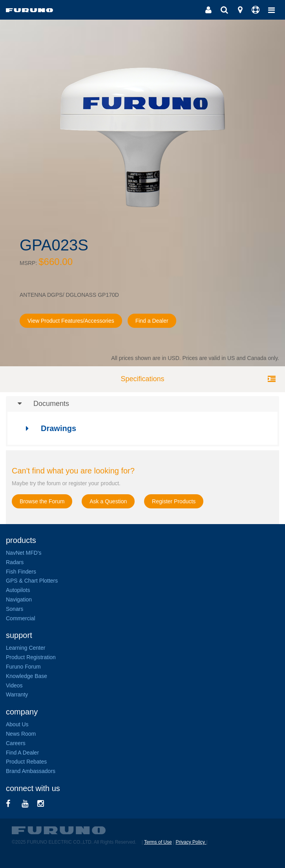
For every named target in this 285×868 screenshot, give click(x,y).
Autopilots (18, 590)
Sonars (15, 609)
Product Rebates (26, 762)
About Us (17, 724)
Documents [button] (37, 404)
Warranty (17, 694)
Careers (16, 743)
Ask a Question (108, 501)
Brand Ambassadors (31, 771)
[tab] (142, 404)
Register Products (174, 501)
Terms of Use (158, 842)
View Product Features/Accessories (71, 321)
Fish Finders (21, 572)
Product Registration (31, 657)
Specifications (142, 379)
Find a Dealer (152, 321)
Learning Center (26, 648)
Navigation (19, 599)
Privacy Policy (191, 842)
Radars (15, 562)
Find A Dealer (22, 753)
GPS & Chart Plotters (32, 581)
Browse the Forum (42, 501)
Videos (14, 685)
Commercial (21, 618)
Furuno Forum (23, 667)
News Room (21, 734)
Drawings (47, 428)
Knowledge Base (26, 676)
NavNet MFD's (24, 553)
